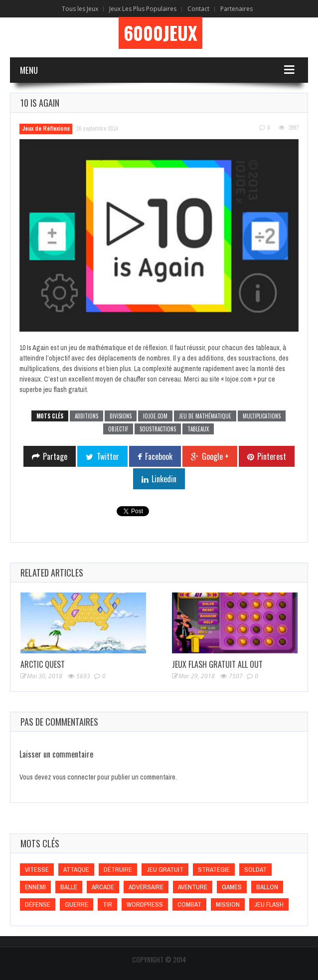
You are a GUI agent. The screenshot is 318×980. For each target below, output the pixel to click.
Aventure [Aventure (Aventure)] (193, 887)
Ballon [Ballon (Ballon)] (267, 887)
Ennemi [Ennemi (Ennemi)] (35, 887)
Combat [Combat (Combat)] (189, 904)
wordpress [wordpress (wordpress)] (145, 904)
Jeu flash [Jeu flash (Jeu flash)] (269, 904)
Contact (198, 9)
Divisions (121, 416)
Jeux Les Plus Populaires (143, 9)
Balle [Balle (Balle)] (69, 887)
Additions (86, 416)
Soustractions (158, 429)
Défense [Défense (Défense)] (38, 904)
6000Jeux (160, 33)
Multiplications (262, 416)
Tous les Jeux (80, 9)
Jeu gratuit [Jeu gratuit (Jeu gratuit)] (165, 870)
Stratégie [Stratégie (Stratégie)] (214, 870)
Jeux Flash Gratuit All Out (217, 664)
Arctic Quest (43, 664)
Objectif (118, 429)
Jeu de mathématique (205, 416)
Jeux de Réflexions (46, 129)
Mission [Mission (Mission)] (228, 904)
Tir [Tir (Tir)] (107, 904)
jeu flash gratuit (65, 390)
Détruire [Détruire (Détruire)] (118, 870)
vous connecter (74, 777)
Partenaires (237, 9)
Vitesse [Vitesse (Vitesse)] (37, 870)
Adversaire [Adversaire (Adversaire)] (146, 887)
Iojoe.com (155, 416)
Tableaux (198, 429)
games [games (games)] (232, 887)
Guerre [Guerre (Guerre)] (77, 904)
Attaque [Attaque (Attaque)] (76, 870)
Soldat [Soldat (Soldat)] (255, 870)
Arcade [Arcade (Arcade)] (103, 887)
